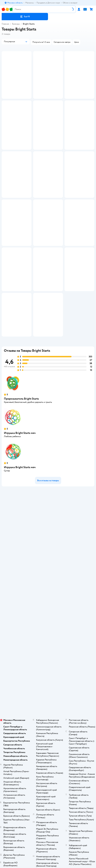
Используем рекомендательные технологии (48, 753)
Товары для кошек (48, 698)
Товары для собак (48, 706)
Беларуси (64, 759)
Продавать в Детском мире (48, 584)
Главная (5, 24)
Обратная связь (48, 612)
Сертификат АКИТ (48, 608)
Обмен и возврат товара (48, 588)
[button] (25, 17)
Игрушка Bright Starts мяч (20, 496)
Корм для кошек (48, 702)
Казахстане (53, 759)
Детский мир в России (38, 759)
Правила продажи (48, 592)
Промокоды (48, 596)
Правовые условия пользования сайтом (48, 751)
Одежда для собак (48, 714)
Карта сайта (48, 616)
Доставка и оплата (48, 580)
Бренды (16, 24)
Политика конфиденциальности (48, 600)
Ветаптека (48, 718)
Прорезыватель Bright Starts (21, 462)
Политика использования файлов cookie (48, 604)
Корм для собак (48, 710)
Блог (48, 687)
